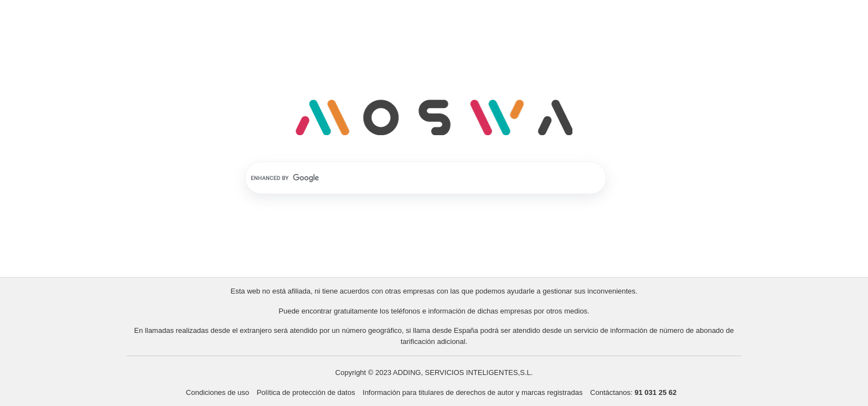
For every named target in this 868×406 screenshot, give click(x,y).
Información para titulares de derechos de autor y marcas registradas (474, 392)
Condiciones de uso (218, 392)
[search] (411, 178)
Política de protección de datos (306, 392)
